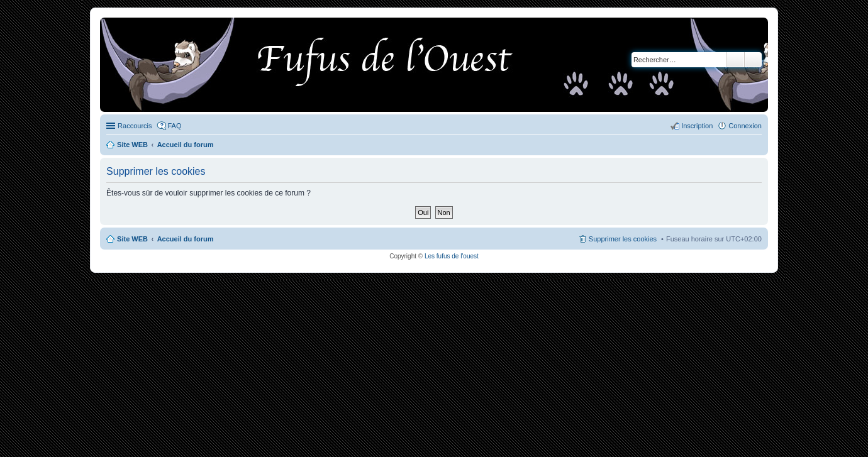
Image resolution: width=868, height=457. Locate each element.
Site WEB (132, 239)
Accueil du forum (186, 239)
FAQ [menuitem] (175, 126)
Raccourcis (135, 126)
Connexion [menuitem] (745, 126)
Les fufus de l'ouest (452, 256)
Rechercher (735, 60)
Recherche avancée (753, 60)
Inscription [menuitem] (697, 126)
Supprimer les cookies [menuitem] (623, 239)
